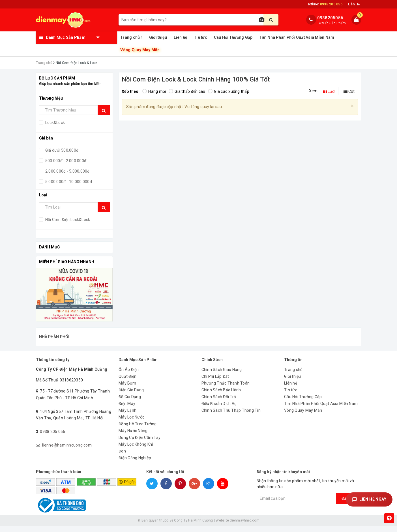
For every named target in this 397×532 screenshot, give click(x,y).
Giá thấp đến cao (187, 91)
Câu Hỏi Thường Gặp (233, 37)
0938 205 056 (52, 437)
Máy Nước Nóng (133, 437)
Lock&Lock (55, 123)
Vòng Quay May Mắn (140, 50)
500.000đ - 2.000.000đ (66, 161)
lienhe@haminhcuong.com (67, 451)
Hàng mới (154, 91)
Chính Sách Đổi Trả (219, 403)
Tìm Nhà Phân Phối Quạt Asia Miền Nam (297, 37)
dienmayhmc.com (245, 526)
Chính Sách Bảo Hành (221, 396)
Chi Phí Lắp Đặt (215, 382)
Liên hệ (181, 37)
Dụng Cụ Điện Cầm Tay (140, 443)
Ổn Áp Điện (129, 376)
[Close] (352, 106)
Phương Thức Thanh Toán (226, 389)
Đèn (122, 457)
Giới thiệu (158, 37)
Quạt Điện (127, 382)
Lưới (329, 91)
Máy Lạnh (127, 416)
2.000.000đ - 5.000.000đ (67, 171)
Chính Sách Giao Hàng (222, 376)
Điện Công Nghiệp (135, 464)
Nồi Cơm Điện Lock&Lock (67, 220)
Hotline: (325, 4)
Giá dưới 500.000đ (62, 150)
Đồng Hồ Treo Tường (138, 430)
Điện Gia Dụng (131, 396)
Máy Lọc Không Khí (136, 450)
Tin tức (201, 37)
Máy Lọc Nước (131, 423)
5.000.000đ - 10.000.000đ (68, 182)
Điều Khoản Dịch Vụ (219, 409)
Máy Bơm (127, 389)
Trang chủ (131, 37)
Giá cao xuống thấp (229, 91)
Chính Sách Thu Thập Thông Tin (231, 416)
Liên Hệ (354, 4)
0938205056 (330, 18)
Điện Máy (127, 409)
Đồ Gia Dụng (130, 403)
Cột (349, 91)
